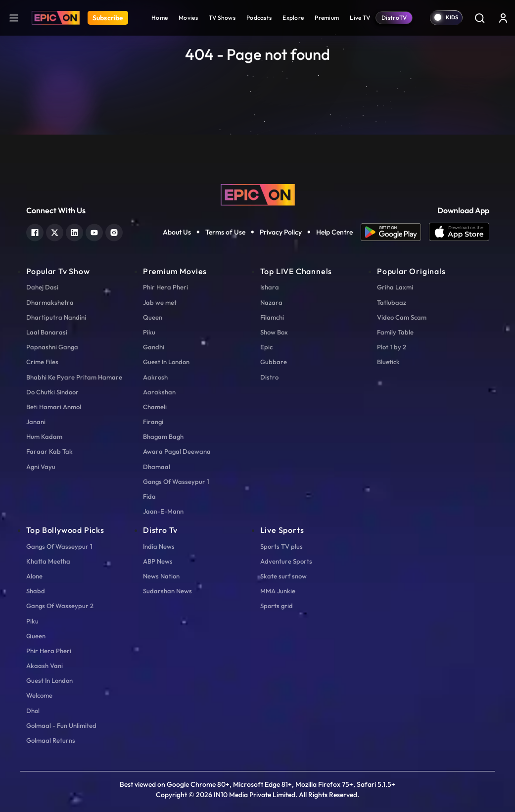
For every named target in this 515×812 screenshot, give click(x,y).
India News (159, 546)
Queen (153, 317)
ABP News (158, 561)
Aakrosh (155, 377)
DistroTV (394, 18)
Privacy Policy (281, 232)
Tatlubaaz (392, 302)
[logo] (258, 194)
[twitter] (55, 231)
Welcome (39, 695)
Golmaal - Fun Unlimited (61, 725)
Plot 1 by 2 (392, 347)
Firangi (153, 422)
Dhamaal (157, 467)
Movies (188, 18)
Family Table (395, 332)
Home (160, 18)
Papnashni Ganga (52, 347)
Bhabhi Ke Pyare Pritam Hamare (74, 377)
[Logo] (56, 18)
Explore (293, 18)
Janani (36, 422)
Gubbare (274, 362)
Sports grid (277, 606)
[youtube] (94, 231)
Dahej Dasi (42, 287)
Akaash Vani (45, 666)
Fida (149, 496)
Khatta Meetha (48, 561)
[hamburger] (14, 18)
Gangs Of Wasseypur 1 (176, 481)
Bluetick (388, 362)
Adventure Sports (286, 561)
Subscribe (108, 18)
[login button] (503, 18)
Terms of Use (225, 232)
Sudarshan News (167, 591)
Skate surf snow (283, 576)
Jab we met (160, 302)
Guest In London (166, 362)
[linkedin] (74, 231)
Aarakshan (159, 392)
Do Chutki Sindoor (52, 392)
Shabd (36, 591)
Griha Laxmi (395, 287)
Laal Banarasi (47, 332)
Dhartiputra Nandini (56, 317)
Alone (34, 576)
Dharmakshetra (50, 302)
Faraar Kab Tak (49, 451)
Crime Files (42, 362)
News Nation (161, 576)
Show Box (274, 332)
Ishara (270, 287)
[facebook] (35, 231)
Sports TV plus (281, 546)
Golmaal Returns (51, 740)
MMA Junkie (278, 591)
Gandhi (154, 347)
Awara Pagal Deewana (177, 451)
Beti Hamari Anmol (54, 407)
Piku (149, 332)
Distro (269, 377)
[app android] (395, 232)
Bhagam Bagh (163, 436)
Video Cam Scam (402, 317)
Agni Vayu (41, 467)
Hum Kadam (44, 436)
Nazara (271, 302)
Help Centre (334, 232)
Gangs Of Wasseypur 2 (60, 606)
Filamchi (272, 317)
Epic (266, 347)
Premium (327, 18)
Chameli (155, 407)
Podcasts (259, 18)
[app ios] (459, 232)
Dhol (33, 711)
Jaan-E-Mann (163, 511)
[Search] (479, 18)
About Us (177, 232)
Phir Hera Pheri (165, 287)
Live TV (360, 18)
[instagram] (114, 231)
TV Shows (222, 18)
